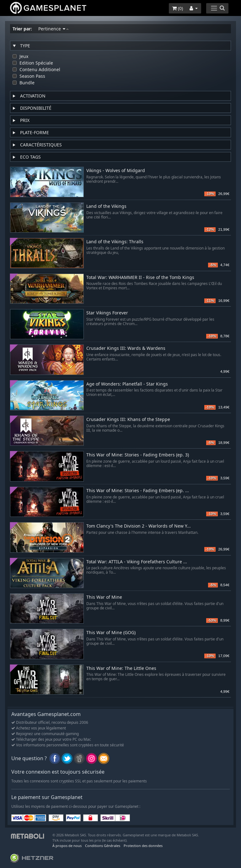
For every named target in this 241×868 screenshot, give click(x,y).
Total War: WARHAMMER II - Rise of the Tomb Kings (140, 278)
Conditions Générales (103, 846)
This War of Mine (104, 597)
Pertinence (54, 29)
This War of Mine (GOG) (111, 633)
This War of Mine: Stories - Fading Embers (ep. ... (138, 491)
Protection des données (143, 846)
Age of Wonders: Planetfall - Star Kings (127, 384)
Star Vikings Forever (107, 313)
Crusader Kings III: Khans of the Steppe (128, 420)
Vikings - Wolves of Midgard (116, 171)
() (177, 8)
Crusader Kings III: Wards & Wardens (126, 348)
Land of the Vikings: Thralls (115, 242)
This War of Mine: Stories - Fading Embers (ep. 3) (138, 455)
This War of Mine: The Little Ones (121, 668)
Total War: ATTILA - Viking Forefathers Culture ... (137, 562)
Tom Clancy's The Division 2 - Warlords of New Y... (139, 526)
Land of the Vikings (106, 206)
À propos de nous (67, 846)
